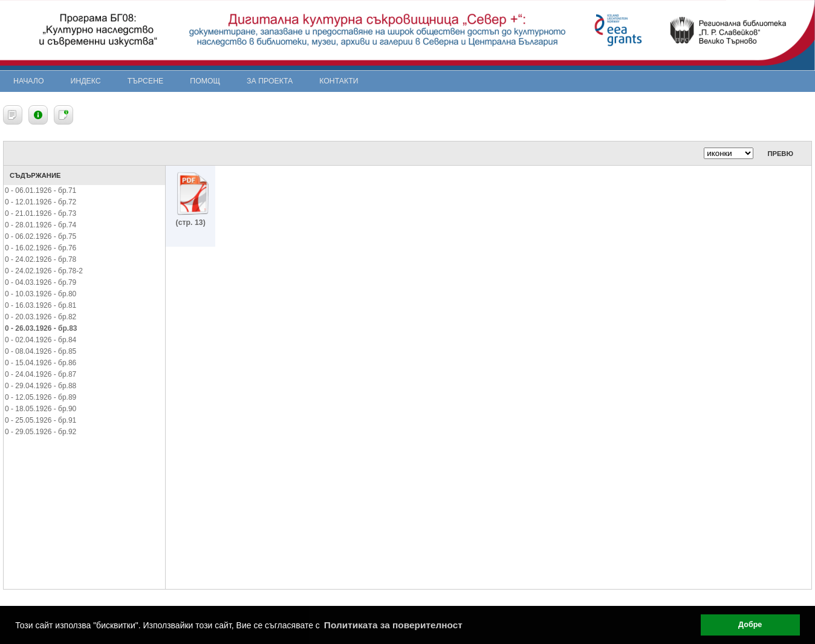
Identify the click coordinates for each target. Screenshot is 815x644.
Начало (29, 81)
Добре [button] (750, 625)
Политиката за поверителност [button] (393, 625)
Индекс (86, 81)
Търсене (146, 81)
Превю (780, 154)
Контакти (339, 81)
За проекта (270, 81)
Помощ (205, 81)
